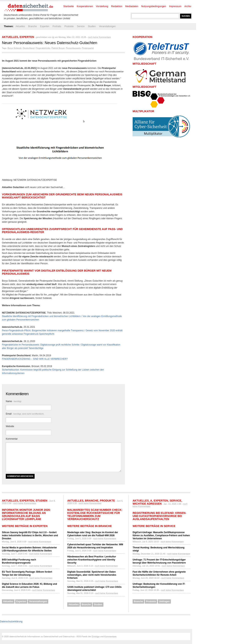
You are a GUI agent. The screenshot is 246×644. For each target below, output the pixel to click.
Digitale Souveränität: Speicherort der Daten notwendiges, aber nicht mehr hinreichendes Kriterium (92, 575)
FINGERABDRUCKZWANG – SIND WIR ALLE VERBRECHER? (35, 359)
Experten (45, 26)
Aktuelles (20, 26)
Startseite (69, 6)
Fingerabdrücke (43, 48)
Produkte (69, 26)
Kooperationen (85, 6)
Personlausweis (73, 48)
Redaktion (117, 6)
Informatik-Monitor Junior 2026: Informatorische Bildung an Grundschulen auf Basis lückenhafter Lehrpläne (26, 514)
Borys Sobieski (15, 48)
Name (14, 401)
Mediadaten (132, 6)
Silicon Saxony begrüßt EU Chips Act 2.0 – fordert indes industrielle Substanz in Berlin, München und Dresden (30, 535)
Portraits (57, 26)
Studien (92, 26)
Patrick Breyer (58, 48)
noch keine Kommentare (99, 37)
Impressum (175, 6)
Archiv (188, 6)
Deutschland (29, 48)
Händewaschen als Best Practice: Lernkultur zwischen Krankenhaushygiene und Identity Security (92, 560)
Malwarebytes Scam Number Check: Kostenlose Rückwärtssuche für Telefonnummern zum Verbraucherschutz (95, 514)
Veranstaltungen (107, 26)
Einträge (96, 636)
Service (81, 26)
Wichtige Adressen (147, 504)
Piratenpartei (88, 48)
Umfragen (164, 601)
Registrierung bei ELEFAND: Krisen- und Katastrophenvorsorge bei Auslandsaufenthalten (159, 516)
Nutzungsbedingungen (154, 6)
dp (53, 37)
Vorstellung (102, 6)
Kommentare (110, 636)
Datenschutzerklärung (11, 621)
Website (10, 426)
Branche (33, 26)
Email (25, 414)
